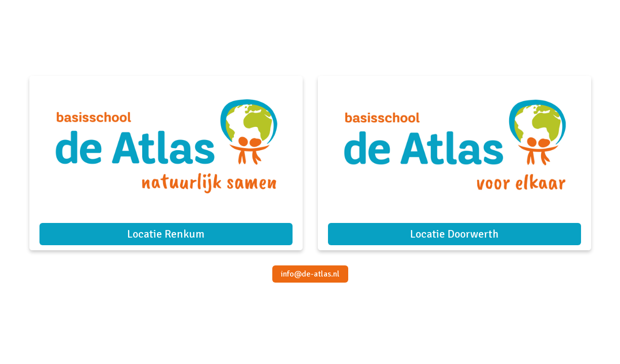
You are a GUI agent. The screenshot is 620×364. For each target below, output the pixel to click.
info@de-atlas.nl (310, 274)
